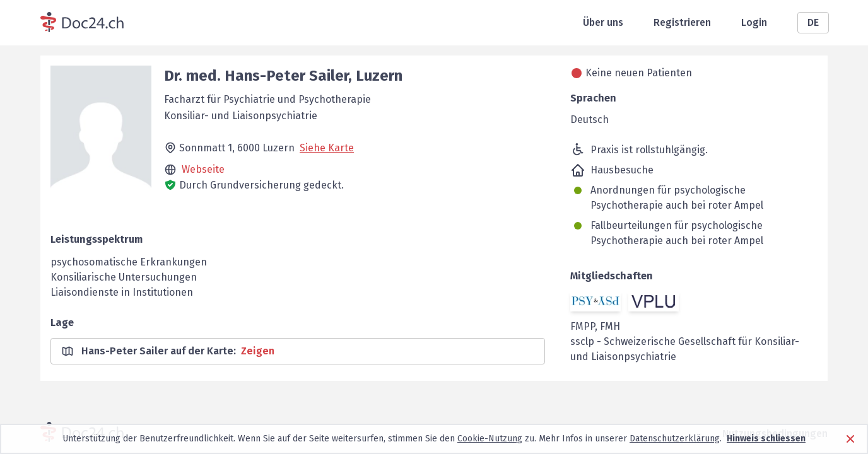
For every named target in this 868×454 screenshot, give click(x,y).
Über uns (603, 22)
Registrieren (682, 22)
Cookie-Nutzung (490, 439)
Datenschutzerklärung (675, 439)
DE (813, 22)
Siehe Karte (327, 148)
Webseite (203, 169)
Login (754, 22)
